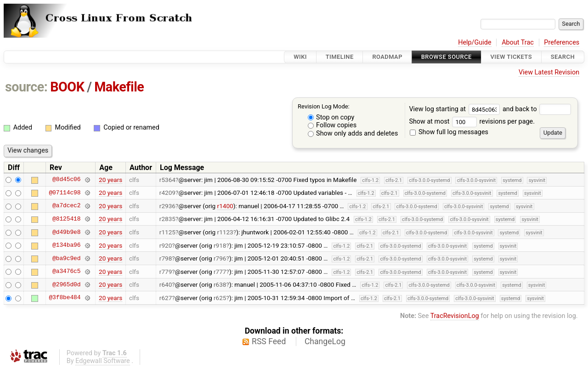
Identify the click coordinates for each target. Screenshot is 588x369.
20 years (110, 180)
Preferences (562, 43)
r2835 (167, 219)
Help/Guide (475, 43)
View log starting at (456, 109)
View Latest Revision (549, 72)
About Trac (518, 43)
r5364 (167, 180)
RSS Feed (269, 341)
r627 (166, 298)
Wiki (300, 57)
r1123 (225, 232)
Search (563, 57)
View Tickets (511, 57)
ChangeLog (325, 341)
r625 (220, 298)
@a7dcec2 (66, 206)
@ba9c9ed (66, 258)
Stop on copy (331, 117)
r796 (220, 258)
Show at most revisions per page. (472, 122)
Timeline (340, 57)
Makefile (119, 87)
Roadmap (387, 57)
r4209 (167, 193)
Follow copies (332, 125)
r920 (166, 245)
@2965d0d (66, 284)
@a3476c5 (66, 272)
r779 (166, 272)
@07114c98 (65, 193)
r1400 (225, 206)
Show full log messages (449, 132)
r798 (166, 258)
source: (26, 87)
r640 (166, 284)
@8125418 (66, 219)
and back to (537, 109)
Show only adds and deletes (353, 133)
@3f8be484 (65, 298)
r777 (220, 272)
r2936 (167, 206)
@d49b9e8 (66, 232)
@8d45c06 (66, 180)
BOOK (67, 87)
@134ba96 (66, 245)
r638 (220, 284)
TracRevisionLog (455, 316)
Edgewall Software (103, 361)
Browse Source (447, 57)
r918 (220, 245)
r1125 (167, 232)
